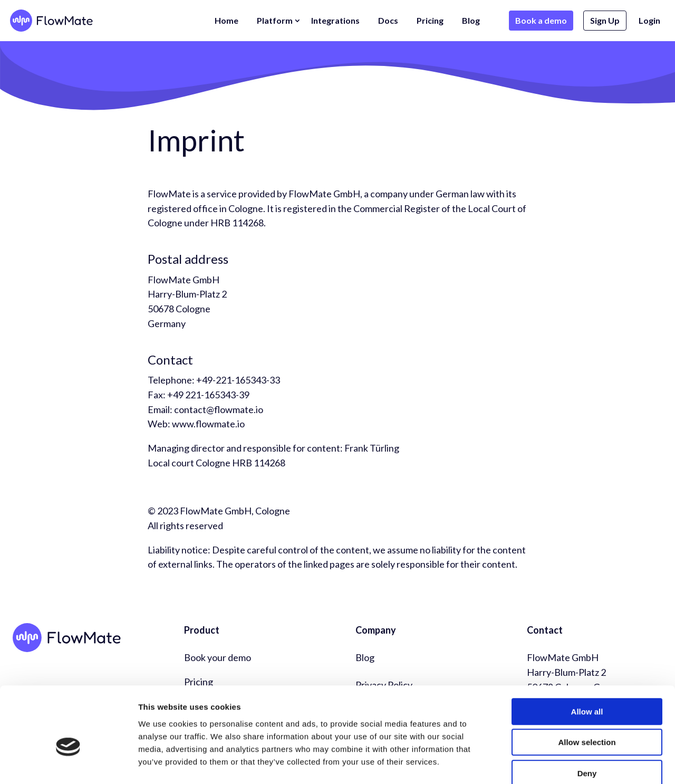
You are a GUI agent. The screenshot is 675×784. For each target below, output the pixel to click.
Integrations (335, 20)
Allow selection (587, 686)
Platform (275, 20)
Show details (553, 763)
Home (226, 20)
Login (649, 20)
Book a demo (541, 20)
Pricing (430, 20)
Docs (388, 20)
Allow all (587, 655)
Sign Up (605, 20)
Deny (587, 717)
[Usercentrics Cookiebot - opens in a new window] (68, 763)
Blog (471, 20)
